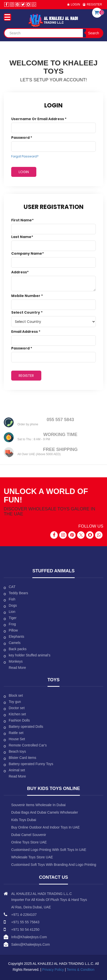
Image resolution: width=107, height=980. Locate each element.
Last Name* (22, 237)
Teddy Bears (18, 593)
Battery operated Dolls (26, 727)
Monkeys (16, 661)
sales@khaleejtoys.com (30, 944)
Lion (12, 612)
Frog (12, 624)
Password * (22, 138)
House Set (17, 739)
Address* (20, 272)
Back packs (18, 649)
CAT (12, 587)
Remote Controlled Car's (28, 745)
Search (94, 33)
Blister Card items (22, 758)
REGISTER (26, 376)
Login (75, 4)
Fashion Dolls (19, 720)
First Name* (22, 220)
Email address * (26, 332)
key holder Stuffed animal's (29, 655)
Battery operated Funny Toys (31, 764)
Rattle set (16, 733)
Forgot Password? (25, 156)
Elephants (16, 637)
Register (94, 4)
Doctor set (17, 708)
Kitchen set (17, 714)
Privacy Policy (54, 970)
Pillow (13, 630)
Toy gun (15, 702)
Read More (17, 668)
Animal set (17, 770)
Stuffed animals (53, 571)
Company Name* (27, 253)
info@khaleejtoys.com (29, 937)
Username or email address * (39, 119)
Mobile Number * (27, 296)
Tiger (13, 618)
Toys (54, 680)
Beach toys (17, 751)
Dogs (13, 605)
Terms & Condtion (80, 970)
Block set (16, 695)
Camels (15, 643)
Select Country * (27, 312)
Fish (12, 599)
